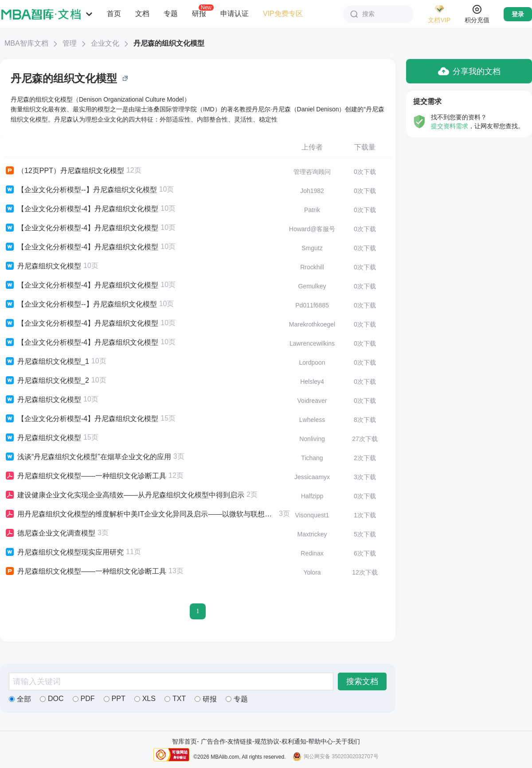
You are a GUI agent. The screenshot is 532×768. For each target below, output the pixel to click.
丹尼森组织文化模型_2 (47, 381)
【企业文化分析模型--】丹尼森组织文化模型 (81, 190)
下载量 (365, 147)
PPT (115, 699)
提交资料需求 (450, 126)
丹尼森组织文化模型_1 (47, 362)
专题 (171, 14)
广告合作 (213, 741)
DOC (52, 699)
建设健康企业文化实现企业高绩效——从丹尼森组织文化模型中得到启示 (124, 495)
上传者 (312, 147)
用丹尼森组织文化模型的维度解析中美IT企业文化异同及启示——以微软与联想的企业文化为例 (141, 514)
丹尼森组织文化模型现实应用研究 (64, 552)
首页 (114, 14)
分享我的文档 (469, 71)
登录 (518, 14)
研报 (199, 13)
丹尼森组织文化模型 (43, 266)
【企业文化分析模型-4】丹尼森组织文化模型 (81, 209)
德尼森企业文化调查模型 (50, 533)
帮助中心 (321, 741)
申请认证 (235, 14)
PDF (84, 699)
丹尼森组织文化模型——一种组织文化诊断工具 (85, 476)
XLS (145, 699)
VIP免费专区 (283, 14)
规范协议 (267, 741)
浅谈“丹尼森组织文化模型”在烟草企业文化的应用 (88, 457)
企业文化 (105, 43)
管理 (70, 43)
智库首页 (184, 741)
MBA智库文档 (26, 43)
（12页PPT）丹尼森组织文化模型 (64, 171)
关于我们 (348, 741)
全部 (20, 699)
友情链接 (240, 741)
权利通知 (294, 741)
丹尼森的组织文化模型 (169, 43)
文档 (142, 14)
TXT (175, 699)
